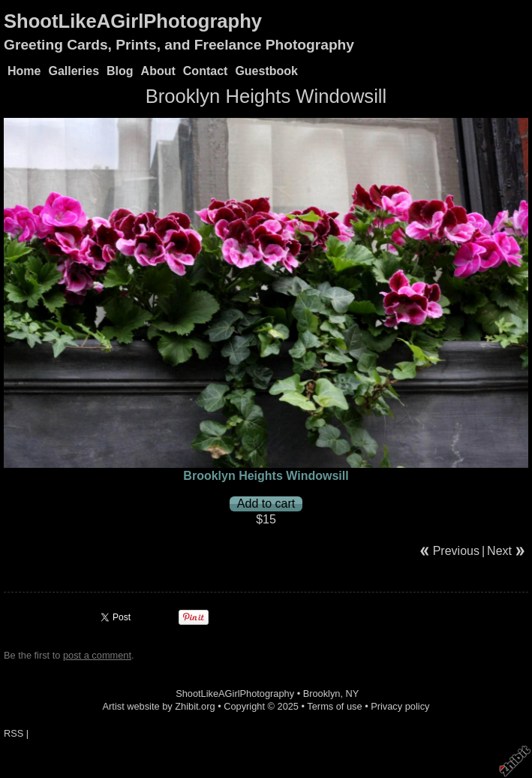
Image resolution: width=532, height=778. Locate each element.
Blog (120, 71)
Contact (206, 71)
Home (24, 71)
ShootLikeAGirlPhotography (133, 21)
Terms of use (334, 706)
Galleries (74, 71)
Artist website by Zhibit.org (159, 706)
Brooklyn (322, 694)
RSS (14, 733)
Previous (456, 551)
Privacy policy (400, 706)
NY (353, 694)
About (158, 71)
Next (499, 551)
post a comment (97, 655)
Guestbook (266, 71)
